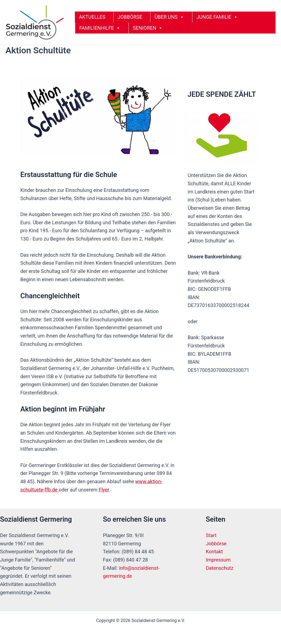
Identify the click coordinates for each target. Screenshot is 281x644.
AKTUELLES (92, 17)
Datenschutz (220, 568)
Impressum (218, 560)
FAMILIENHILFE (100, 28)
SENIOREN (148, 28)
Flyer (104, 490)
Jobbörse (216, 544)
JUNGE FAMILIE (217, 17)
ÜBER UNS (169, 17)
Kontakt (214, 552)
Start (211, 535)
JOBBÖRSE (130, 17)
